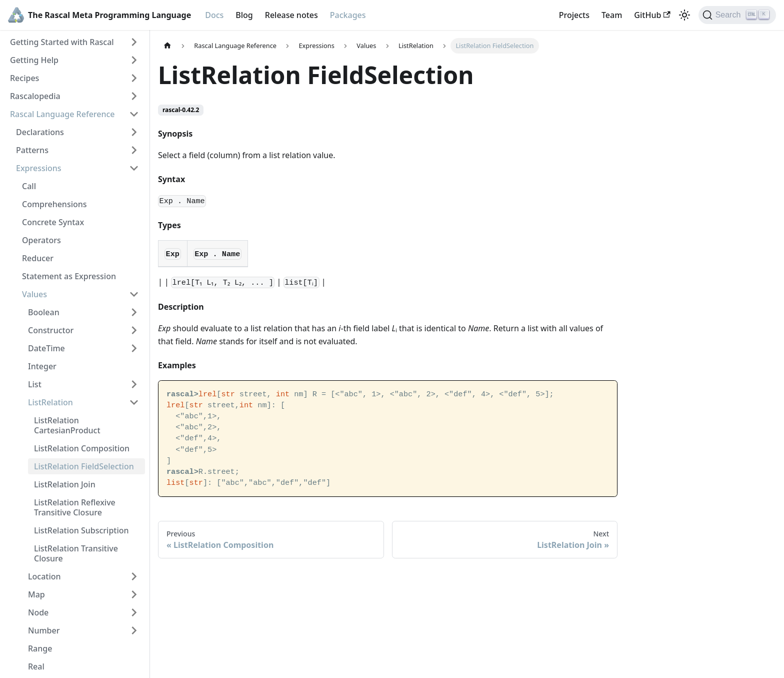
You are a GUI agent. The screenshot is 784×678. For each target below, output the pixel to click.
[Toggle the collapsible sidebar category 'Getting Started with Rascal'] (134, 42)
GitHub (652, 15)
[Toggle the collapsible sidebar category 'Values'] (134, 294)
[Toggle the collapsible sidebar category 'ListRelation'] (134, 402)
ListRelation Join (65, 484)
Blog (244, 15)
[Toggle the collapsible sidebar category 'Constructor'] (134, 330)
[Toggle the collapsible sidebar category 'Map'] (134, 594)
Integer (42, 366)
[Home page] (167, 46)
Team (612, 15)
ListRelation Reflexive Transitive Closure (75, 507)
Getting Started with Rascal (62, 42)
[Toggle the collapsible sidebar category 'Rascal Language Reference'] (134, 114)
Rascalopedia (35, 96)
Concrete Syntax (53, 222)
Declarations (40, 132)
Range (40, 648)
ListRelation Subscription (81, 530)
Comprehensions (54, 204)
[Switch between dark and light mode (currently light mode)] (684, 15)
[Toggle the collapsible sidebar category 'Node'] (134, 612)
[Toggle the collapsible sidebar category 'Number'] (134, 630)
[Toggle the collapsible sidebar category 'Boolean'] (134, 312)
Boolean (44, 312)
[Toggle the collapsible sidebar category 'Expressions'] (134, 168)
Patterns (32, 150)
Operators (41, 240)
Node (38, 612)
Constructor (51, 330)
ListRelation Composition (82, 448)
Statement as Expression (69, 276)
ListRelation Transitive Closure (76, 553)
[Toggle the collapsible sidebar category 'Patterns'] (134, 150)
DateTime (46, 348)
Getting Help (34, 60)
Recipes (24, 78)
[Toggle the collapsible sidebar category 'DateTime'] (134, 348)
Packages (348, 15)
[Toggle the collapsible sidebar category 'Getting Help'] (134, 60)
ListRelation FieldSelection (84, 466)
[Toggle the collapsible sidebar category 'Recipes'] (134, 78)
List (35, 384)
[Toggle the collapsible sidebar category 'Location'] (134, 576)
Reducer (38, 258)
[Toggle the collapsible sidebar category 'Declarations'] (134, 132)
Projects (574, 15)
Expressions (39, 168)
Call (29, 186)
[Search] (737, 15)
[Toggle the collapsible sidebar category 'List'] (134, 384)
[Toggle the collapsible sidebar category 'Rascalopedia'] (134, 96)
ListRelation (50, 402)
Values (34, 294)
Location (44, 576)
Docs (214, 15)
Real (36, 666)
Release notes (291, 15)
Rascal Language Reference (62, 114)
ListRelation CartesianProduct (67, 425)
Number (44, 630)
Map (36, 594)
